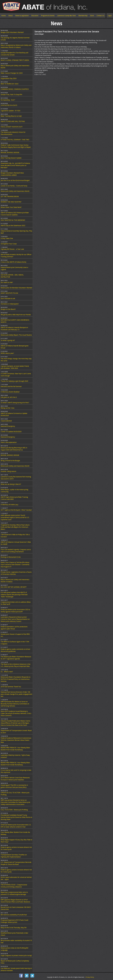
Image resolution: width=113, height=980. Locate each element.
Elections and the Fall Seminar (11, 386)
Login (110, 16)
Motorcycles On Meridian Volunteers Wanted (16, 288)
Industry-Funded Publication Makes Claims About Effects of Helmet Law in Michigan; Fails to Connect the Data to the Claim (16, 723)
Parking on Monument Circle (11, 557)
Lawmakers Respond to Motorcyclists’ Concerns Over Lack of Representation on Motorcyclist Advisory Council (15, 619)
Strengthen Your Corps (9, 244)
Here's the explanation (9, 442)
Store (92, 16)
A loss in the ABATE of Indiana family (13, 262)
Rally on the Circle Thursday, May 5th (14, 928)
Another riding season (8, 471)
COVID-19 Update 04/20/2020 (11, 432)
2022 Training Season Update (11, 158)
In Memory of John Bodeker (10, 392)
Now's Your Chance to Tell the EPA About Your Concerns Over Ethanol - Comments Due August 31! (15, 565)
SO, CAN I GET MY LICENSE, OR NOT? (14, 587)
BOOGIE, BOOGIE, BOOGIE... (11, 153)
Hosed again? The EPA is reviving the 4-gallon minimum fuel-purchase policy (14, 786)
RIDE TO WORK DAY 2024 (10, 84)
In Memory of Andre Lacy (9, 505)
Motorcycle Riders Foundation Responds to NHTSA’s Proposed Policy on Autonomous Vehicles (16, 679)
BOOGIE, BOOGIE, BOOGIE (10, 455)
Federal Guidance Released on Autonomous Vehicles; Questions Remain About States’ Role (16, 740)
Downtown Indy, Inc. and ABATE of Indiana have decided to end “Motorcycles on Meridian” (15, 165)
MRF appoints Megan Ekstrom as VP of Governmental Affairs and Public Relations (15, 901)
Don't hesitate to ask (8, 298)
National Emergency (8, 426)
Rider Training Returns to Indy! (11, 116)
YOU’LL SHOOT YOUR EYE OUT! (12, 127)
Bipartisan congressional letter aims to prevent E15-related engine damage (14, 893)
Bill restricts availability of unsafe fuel (14, 915)
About (10, 16)
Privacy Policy (90, 977)
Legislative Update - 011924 (10, 111)
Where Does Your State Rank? (11, 207)
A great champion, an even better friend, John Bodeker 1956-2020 (15, 367)
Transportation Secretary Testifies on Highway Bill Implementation (14, 856)
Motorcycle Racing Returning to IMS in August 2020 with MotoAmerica (14, 449)
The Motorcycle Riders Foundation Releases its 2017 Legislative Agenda (16, 658)
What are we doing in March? (11, 484)
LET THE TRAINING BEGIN (10, 197)
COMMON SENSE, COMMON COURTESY (15, 89)
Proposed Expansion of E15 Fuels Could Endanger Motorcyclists (14, 921)
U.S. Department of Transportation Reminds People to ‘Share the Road (16, 863)
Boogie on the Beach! (8, 309)
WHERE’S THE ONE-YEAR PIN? (11, 202)
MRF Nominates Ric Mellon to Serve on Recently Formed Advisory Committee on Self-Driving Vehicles (15, 704)
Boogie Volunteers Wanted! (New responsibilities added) (12, 174)
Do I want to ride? (7, 282)
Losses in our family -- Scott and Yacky (14, 186)
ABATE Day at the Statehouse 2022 (13, 226)
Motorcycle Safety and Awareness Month (15, 191)
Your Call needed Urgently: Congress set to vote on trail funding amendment (16, 551)
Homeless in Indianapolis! (10, 304)
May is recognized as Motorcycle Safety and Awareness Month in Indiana (16, 46)
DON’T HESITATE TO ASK (9, 293)
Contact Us (101, 16)
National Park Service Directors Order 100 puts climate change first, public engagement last (16, 694)
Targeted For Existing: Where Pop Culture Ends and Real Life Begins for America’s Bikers (15, 527)
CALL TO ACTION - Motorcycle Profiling (14, 810)
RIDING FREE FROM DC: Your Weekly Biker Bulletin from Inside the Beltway (15, 749)
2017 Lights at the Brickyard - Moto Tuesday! (16, 510)
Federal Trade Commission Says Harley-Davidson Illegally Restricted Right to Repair (16, 146)
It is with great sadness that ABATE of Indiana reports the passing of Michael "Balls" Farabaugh (14, 595)
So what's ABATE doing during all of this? (15, 403)
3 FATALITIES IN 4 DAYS (9, 105)
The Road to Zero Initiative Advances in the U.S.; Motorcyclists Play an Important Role (16, 665)
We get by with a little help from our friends (16, 315)
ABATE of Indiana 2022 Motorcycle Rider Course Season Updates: (15, 214)
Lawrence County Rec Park (66, 16)
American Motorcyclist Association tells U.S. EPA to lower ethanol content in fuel (16, 826)
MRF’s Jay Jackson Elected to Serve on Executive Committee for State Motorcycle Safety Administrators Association (15, 802)
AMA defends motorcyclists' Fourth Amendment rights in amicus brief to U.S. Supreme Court (15, 517)
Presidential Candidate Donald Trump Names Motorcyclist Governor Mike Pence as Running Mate (16, 817)
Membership (83, 16)
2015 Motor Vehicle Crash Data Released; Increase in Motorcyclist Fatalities (15, 779)
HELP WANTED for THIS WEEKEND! (13, 220)
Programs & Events (48, 16)
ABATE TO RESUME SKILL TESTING (13, 121)
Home (4, 16)
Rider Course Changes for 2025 (12, 73)
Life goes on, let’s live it (9, 397)
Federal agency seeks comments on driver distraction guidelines (16, 650)
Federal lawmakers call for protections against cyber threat (14, 628)
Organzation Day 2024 (9, 78)
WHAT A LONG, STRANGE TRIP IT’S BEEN (15, 60)
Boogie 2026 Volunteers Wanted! (12, 32)
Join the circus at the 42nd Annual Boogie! (15, 180)
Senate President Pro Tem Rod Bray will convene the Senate (15, 54)
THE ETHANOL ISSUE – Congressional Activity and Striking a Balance (14, 886)
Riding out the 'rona (8, 408)
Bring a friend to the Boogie (10, 461)
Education (35, 16)
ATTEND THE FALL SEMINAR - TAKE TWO (15, 140)
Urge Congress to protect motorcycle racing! (16, 955)
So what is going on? (8, 340)
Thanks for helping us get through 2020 (14, 381)
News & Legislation (22, 16)
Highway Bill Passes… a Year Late (12, 249)
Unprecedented (6, 421)
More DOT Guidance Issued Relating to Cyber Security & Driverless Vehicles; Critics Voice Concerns (16, 713)
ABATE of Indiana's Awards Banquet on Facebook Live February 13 (14, 329)
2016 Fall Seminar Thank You (11, 687)
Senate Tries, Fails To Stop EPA (11, 95)
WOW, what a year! (7, 353)
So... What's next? (7, 672)
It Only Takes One (7, 238)
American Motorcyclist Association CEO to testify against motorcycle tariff (15, 611)
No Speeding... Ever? (8, 100)
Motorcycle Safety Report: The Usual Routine (16, 335)
